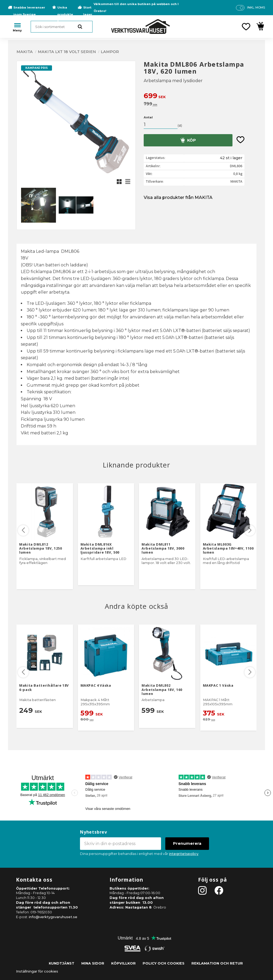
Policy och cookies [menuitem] (164, 963)
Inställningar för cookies (37, 971)
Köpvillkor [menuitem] (123, 963)
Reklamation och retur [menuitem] (217, 963)
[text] (200, 96)
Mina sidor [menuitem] (93, 963)
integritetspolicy (184, 854)
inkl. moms (256, 7)
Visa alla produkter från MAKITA (178, 197)
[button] (246, 27)
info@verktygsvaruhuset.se (53, 917)
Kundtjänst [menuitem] (62, 963)
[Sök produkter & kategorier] (62, 27)
